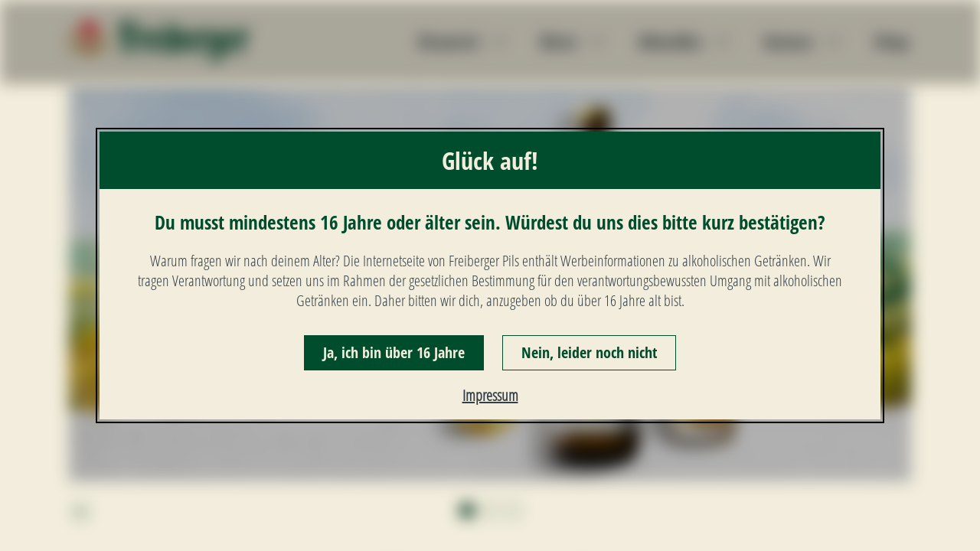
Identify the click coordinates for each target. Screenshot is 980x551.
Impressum (490, 395)
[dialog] (490, 276)
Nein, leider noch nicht (589, 352)
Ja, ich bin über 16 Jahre (394, 352)
